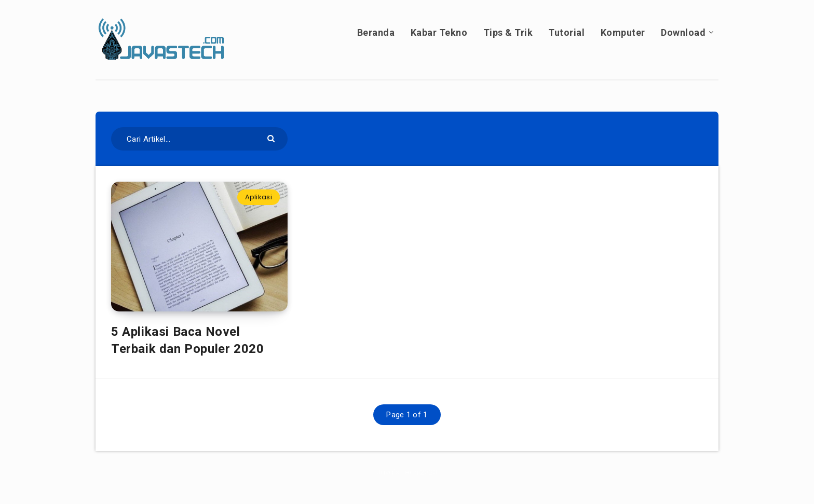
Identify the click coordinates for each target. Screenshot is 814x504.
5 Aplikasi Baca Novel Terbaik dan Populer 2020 (187, 340)
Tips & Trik (508, 32)
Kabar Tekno (439, 32)
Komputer (623, 32)
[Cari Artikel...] (199, 139)
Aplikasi (259, 197)
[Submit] (272, 138)
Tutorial (566, 32)
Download (683, 32)
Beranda (376, 32)
